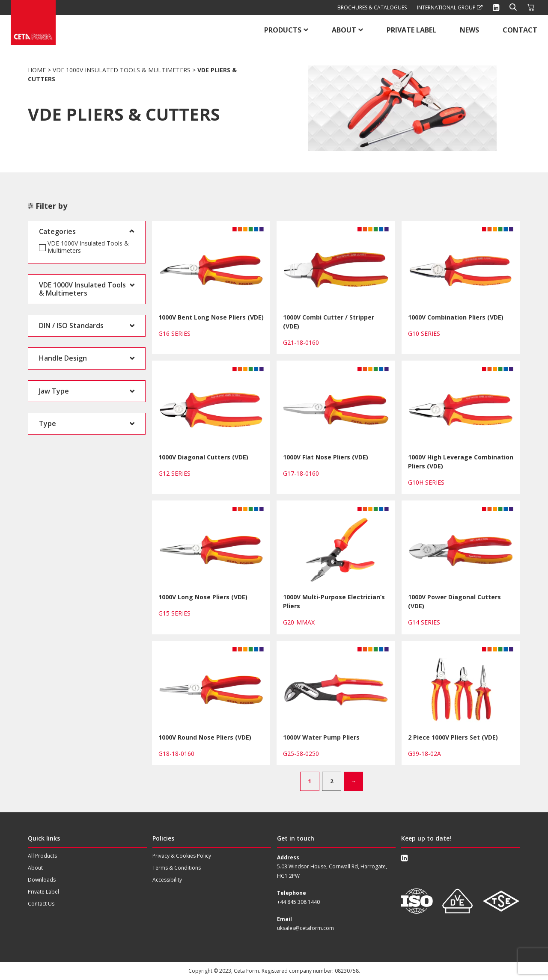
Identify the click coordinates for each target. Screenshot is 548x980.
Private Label (411, 30)
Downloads (42, 880)
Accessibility (167, 880)
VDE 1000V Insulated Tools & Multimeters (122, 70)
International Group (450, 7)
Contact (520, 30)
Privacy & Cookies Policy (182, 856)
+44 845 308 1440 (298, 902)
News (469, 30)
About (344, 30)
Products (283, 30)
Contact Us (41, 904)
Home (37, 70)
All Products (42, 856)
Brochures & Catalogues (372, 7)
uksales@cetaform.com (305, 928)
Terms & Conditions (177, 868)
